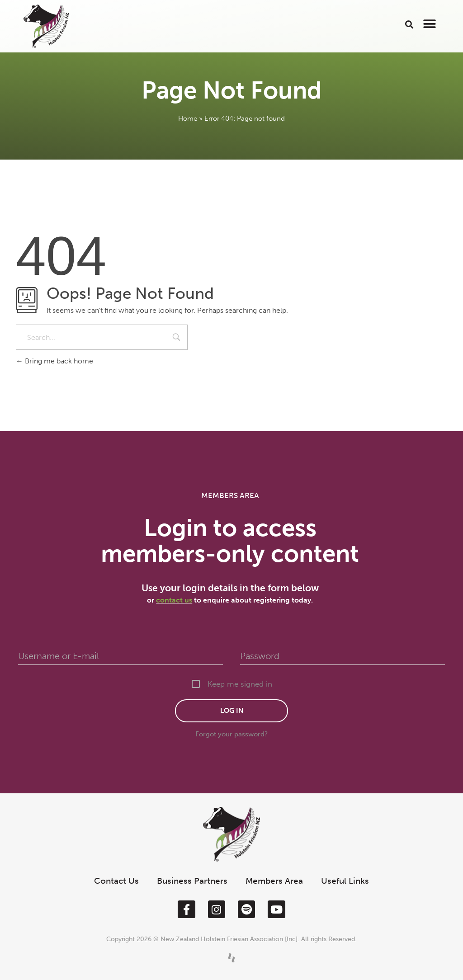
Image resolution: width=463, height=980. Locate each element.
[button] (409, 24)
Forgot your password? (231, 734)
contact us (174, 600)
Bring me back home (54, 361)
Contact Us (116, 881)
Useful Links (345, 881)
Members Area (274, 881)
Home (188, 118)
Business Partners (192, 881)
